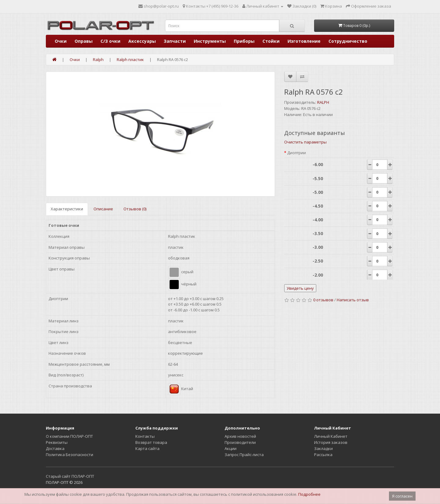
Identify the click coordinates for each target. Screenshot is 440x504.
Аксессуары (142, 41)
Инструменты (210, 41)
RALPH (323, 102)
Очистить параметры (305, 142)
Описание (103, 209)
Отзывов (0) (135, 209)
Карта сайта (147, 448)
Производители (240, 442)
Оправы (84, 41)
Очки (61, 41)
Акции (231, 448)
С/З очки (110, 41)
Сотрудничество (348, 41)
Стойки (271, 41)
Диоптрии (297, 153)
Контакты (145, 436)
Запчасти (175, 41)
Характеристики (67, 209)
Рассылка (323, 455)
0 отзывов (323, 300)
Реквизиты (57, 442)
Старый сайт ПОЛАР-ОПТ (70, 476)
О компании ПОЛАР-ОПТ (69, 436)
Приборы (244, 41)
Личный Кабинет (331, 436)
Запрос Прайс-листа (244, 455)
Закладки (323, 448)
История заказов (331, 442)
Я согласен (402, 496)
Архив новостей (240, 436)
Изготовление (304, 41)
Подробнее (309, 494)
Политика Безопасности (70, 455)
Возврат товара (151, 442)
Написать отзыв (353, 300)
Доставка (55, 448)
